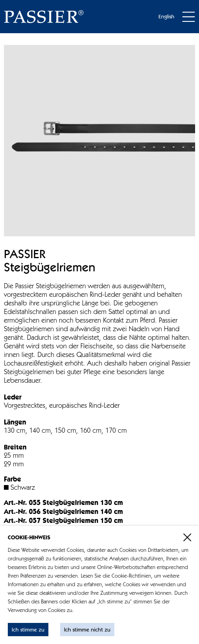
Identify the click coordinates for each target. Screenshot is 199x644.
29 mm (14, 465)
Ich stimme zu (28, 630)
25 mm (14, 456)
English (166, 17)
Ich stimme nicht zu (87, 630)
